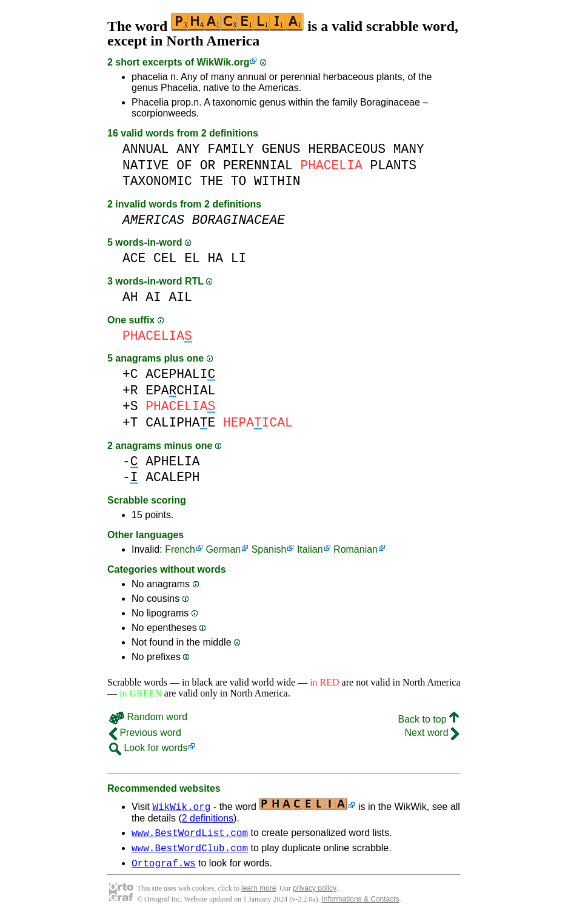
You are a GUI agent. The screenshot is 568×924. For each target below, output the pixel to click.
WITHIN (277, 181)
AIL (181, 297)
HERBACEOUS (347, 149)
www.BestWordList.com (190, 834)
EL (192, 258)
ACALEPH (172, 477)
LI (239, 258)
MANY (409, 149)
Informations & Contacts (361, 905)
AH (130, 297)
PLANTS (393, 165)
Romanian (356, 549)
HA (215, 258)
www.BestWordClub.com (190, 851)
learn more (259, 894)
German (223, 549)
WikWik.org (223, 62)
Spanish (269, 549)
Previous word (145, 733)
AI (153, 297)
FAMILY (231, 149)
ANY (188, 149)
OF (184, 165)
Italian (310, 549)
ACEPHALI (180, 374)
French (180, 549)
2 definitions (208, 818)
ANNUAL (146, 149)
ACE (134, 258)
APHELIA (172, 461)
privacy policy (315, 894)
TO (239, 181)
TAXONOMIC (157, 181)
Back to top (429, 719)
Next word (432, 733)
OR (208, 165)
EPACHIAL (180, 390)
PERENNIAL (258, 165)
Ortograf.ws (164, 868)
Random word (148, 717)
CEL (165, 258)
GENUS (281, 149)
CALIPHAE (180, 423)
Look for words (148, 748)
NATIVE (146, 165)
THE (212, 181)
